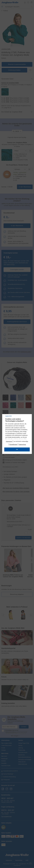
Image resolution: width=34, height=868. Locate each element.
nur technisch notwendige (21, 441)
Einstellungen (14, 444)
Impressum (9, 441)
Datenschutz (22, 444)
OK (17, 449)
